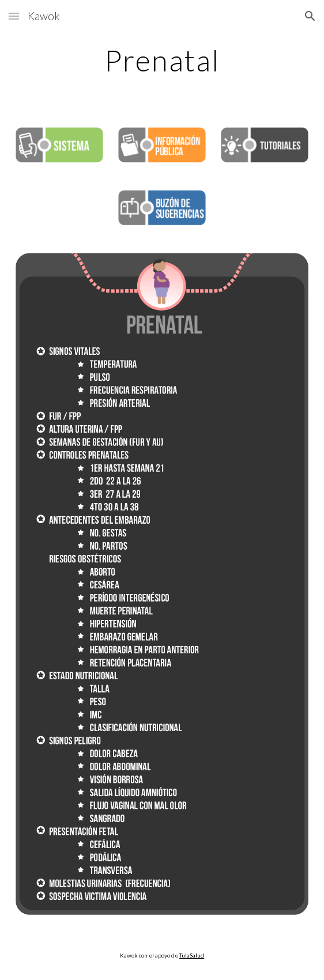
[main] (162, 60)
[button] (14, 16)
